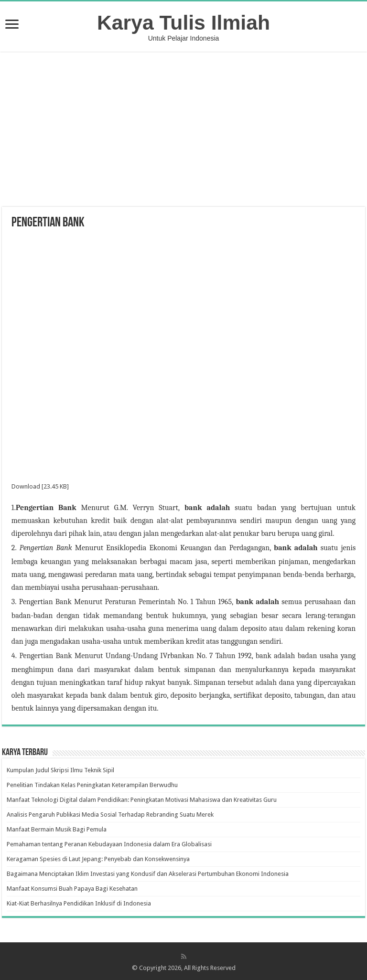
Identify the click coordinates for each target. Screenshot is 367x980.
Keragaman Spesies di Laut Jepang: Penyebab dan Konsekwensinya (98, 859)
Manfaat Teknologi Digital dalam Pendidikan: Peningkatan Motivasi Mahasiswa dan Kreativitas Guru (142, 800)
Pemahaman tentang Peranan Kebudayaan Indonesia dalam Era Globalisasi (109, 844)
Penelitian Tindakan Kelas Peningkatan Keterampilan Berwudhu (92, 785)
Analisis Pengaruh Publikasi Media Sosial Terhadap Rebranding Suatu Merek (110, 815)
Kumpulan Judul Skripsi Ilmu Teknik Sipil (60, 770)
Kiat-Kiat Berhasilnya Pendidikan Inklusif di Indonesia (79, 903)
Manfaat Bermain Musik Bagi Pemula (57, 829)
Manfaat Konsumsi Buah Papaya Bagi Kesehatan (72, 889)
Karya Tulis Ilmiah (183, 22)
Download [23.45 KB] (40, 486)
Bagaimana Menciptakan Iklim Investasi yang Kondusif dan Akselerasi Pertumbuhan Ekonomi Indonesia (148, 874)
